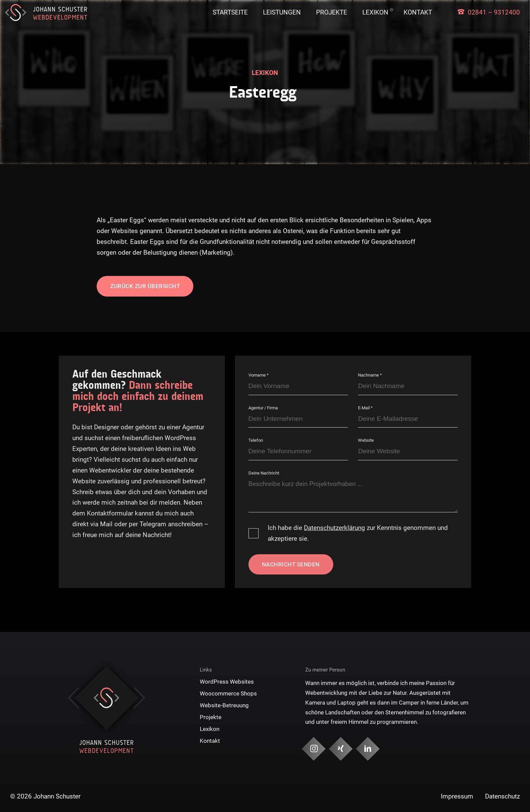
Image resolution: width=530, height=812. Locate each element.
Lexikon (375, 12)
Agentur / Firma (263, 408)
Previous (74, 698)
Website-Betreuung (224, 705)
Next (139, 698)
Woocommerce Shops (228, 693)
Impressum (457, 796)
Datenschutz (502, 796)
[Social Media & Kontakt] (314, 749)
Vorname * (259, 375)
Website (366, 440)
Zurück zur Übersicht (145, 286)
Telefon (256, 440)
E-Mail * (365, 408)
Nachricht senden (291, 564)
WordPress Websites (227, 682)
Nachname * (370, 375)
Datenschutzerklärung (334, 528)
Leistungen (282, 12)
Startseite (230, 12)
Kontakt (418, 12)
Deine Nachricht (264, 473)
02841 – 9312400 (494, 12)
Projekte (332, 12)
